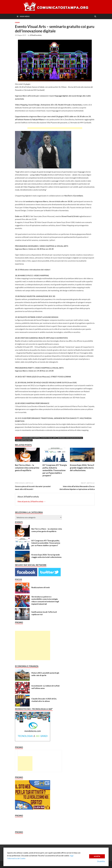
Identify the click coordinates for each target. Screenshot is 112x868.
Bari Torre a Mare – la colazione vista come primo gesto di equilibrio (27, 468)
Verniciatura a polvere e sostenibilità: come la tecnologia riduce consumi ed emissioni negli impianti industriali (45, 600)
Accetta (97, 856)
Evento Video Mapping (31, 438)
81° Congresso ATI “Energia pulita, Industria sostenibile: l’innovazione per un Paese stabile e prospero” (55, 470)
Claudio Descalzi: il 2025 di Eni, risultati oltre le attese (44, 700)
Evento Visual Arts (49, 438)
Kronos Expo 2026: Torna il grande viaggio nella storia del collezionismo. (82, 468)
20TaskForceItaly (36, 35)
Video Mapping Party (24, 440)
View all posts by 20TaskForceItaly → (32, 501)
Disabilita (101, 861)
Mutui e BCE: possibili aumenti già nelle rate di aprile (45, 674)
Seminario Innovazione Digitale (70, 438)
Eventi (17, 23)
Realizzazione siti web (41, 587)
